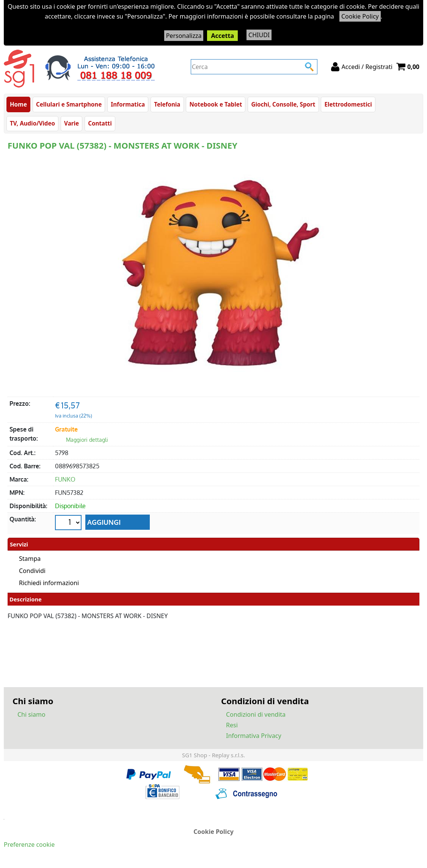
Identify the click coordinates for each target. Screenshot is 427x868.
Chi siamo (31, 714)
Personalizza (184, 36)
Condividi (32, 571)
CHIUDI (259, 35)
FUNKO (65, 480)
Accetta (222, 36)
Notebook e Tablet (216, 104)
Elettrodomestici (348, 104)
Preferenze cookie (29, 844)
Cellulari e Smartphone (69, 104)
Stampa (30, 559)
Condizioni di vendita (256, 714)
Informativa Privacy (254, 736)
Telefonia (167, 104)
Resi (232, 725)
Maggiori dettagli (87, 440)
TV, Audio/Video (32, 124)
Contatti (100, 124)
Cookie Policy (360, 16)
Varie (71, 124)
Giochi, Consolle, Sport (283, 104)
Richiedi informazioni (49, 583)
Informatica (128, 104)
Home (18, 104)
